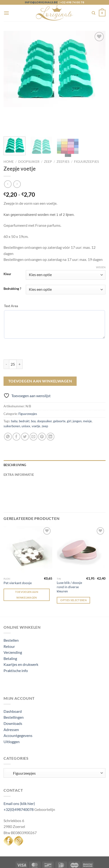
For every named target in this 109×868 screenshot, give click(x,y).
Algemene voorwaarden (30, 851)
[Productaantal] (13, 342)
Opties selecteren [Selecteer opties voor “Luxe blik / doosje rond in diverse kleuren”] (73, 578)
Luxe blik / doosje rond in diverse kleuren (69, 565)
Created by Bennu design (78, 862)
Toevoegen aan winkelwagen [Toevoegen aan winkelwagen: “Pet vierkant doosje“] (27, 572)
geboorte (59, 399)
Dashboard (13, 689)
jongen (77, 399)
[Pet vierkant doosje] (28, 528)
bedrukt (24, 399)
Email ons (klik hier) (19, 781)
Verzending (13, 630)
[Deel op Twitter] (25, 414)
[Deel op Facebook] (16, 414)
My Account (53, 854)
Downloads (13, 701)
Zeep (48, 139)
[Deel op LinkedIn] (50, 414)
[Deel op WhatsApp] (8, 414)
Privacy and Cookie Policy (76, 851)
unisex (26, 404)
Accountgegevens (18, 713)
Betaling (10, 636)
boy (33, 399)
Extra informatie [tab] (19, 452)
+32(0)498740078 (19, 787)
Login (36, 854)
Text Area (11, 283)
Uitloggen (12, 719)
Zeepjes (63, 139)
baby (14, 399)
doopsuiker (44, 399)
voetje (36, 404)
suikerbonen (12, 404)
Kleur (7, 252)
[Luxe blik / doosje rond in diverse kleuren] (81, 528)
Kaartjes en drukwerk (21, 642)
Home (9, 139)
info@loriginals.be (41, 2)
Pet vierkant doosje (18, 561)
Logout (73, 854)
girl (69, 399)
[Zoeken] (94, 13)
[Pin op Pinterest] (42, 414)
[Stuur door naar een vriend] (33, 414)
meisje (87, 399)
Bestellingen (14, 695)
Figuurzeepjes (86, 139)
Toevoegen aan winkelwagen (40, 359)
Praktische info (16, 648)
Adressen (11, 707)
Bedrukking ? (12, 267)
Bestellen (11, 618)
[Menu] (6, 13)
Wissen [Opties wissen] (101, 245)
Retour (9, 624)
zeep (45, 404)
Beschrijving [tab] (15, 443)
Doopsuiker (29, 139)
